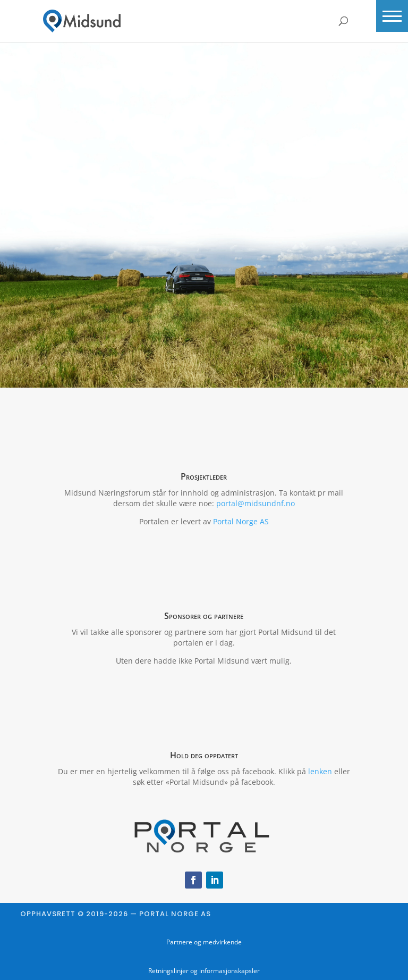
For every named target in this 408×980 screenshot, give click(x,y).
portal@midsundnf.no (256, 503)
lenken (320, 771)
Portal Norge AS (241, 521)
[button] (392, 16)
